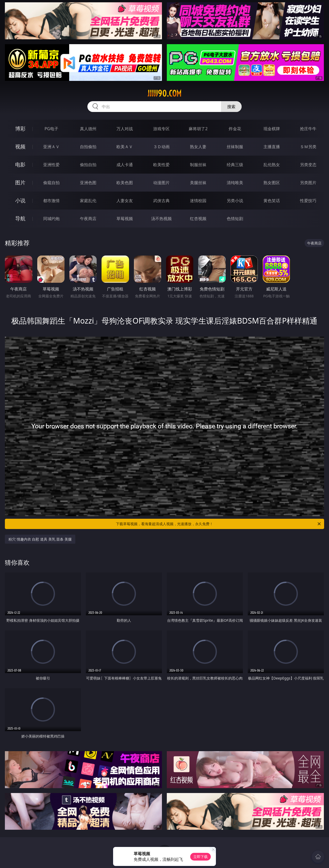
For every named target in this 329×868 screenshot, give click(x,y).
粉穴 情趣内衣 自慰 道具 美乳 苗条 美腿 (40, 539)
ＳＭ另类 (308, 147)
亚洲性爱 (51, 165)
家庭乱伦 (88, 201)
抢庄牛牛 (308, 129)
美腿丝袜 (198, 183)
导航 (20, 218)
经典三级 (235, 165)
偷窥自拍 (51, 183)
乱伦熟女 (272, 165)
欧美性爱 (161, 165)
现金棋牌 (272, 129)
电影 (20, 164)
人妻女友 (125, 201)
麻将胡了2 (198, 129)
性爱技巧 (308, 201)
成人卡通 (125, 165)
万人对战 (125, 129)
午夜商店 (88, 219)
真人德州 (88, 129)
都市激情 (51, 201)
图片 (20, 182)
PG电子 (51, 129)
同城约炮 (51, 219)
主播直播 (272, 147)
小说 (20, 200)
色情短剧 (235, 219)
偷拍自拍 (88, 165)
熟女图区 (272, 183)
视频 (20, 147)
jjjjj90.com (164, 93)
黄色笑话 (272, 201)
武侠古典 (161, 201)
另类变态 (308, 165)
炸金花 (235, 129)
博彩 (20, 129)
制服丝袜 (198, 165)
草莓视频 (125, 219)
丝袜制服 (235, 147)
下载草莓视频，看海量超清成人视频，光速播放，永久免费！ (219, 524)
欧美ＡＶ (125, 147)
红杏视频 (198, 219)
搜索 (231, 107)
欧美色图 (125, 183)
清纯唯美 (235, 183)
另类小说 (235, 201)
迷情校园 (198, 201)
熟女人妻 (198, 147)
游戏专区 (161, 129)
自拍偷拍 (88, 147)
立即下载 (200, 857)
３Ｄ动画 (161, 147)
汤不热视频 (161, 219)
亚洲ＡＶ (51, 147)
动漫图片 (161, 183)
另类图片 (308, 183)
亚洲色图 (88, 183)
